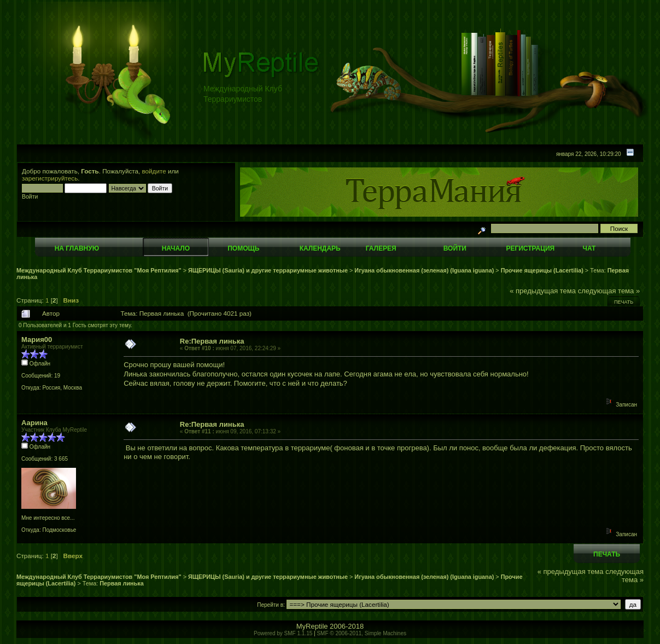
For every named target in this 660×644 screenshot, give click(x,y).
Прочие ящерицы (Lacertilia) (542, 270)
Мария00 (37, 340)
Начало (176, 248)
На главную (77, 248)
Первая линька (121, 583)
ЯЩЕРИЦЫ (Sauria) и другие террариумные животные (268, 270)
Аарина (34, 423)
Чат (589, 248)
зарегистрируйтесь (50, 178)
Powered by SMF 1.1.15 (283, 633)
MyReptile (312, 626)
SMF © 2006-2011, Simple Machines (361, 633)
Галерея (381, 248)
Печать (624, 302)
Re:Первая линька (212, 341)
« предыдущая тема (543, 291)
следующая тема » (609, 291)
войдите (154, 171)
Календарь (320, 248)
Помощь (243, 248)
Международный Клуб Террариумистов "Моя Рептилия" (99, 270)
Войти (455, 248)
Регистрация (530, 248)
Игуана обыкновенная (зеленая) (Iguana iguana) (424, 270)
